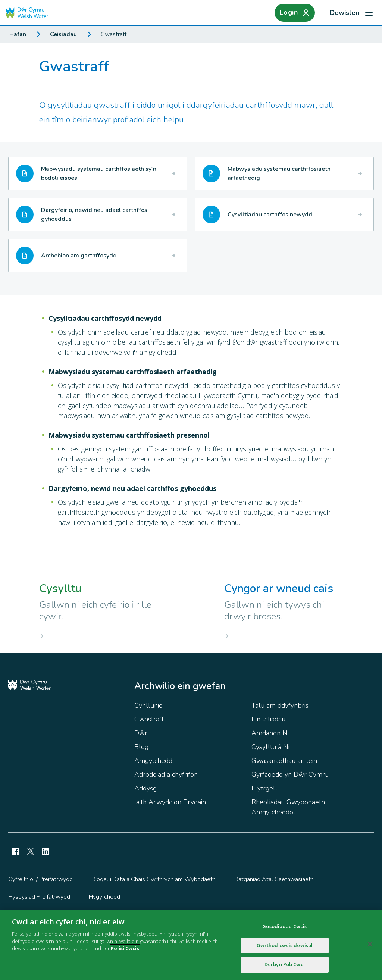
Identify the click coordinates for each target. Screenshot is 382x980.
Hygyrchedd (104, 897)
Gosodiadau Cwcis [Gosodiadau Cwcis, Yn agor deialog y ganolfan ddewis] (284, 929)
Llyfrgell (264, 788)
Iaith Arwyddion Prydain (170, 802)
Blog (141, 747)
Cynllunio (148, 705)
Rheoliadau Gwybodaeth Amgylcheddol (288, 807)
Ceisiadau (63, 34)
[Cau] (370, 947)
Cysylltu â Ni (270, 747)
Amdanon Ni (270, 733)
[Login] (295, 13)
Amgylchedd (153, 761)
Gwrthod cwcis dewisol (285, 948)
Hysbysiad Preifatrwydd (39, 897)
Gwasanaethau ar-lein (284, 761)
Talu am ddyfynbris (280, 705)
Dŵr (141, 733)
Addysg (145, 788)
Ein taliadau (268, 719)
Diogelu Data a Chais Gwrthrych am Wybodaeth (154, 879)
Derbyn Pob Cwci (285, 967)
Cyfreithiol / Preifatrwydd (40, 879)
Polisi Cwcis (125, 951)
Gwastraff (149, 719)
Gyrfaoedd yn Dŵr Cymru (290, 774)
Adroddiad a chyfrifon (166, 774)
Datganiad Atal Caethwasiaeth (274, 879)
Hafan (18, 34)
